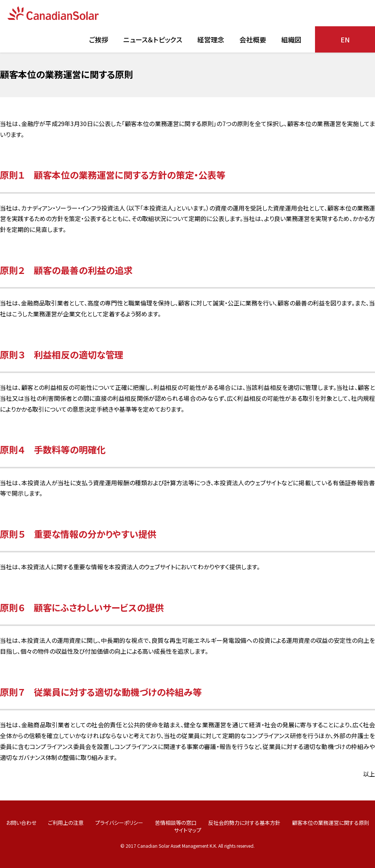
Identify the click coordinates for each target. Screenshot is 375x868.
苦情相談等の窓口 (176, 823)
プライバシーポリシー (119, 823)
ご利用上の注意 (66, 823)
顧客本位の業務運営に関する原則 (331, 823)
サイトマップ (188, 830)
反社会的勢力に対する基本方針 (244, 823)
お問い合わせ (21, 823)
